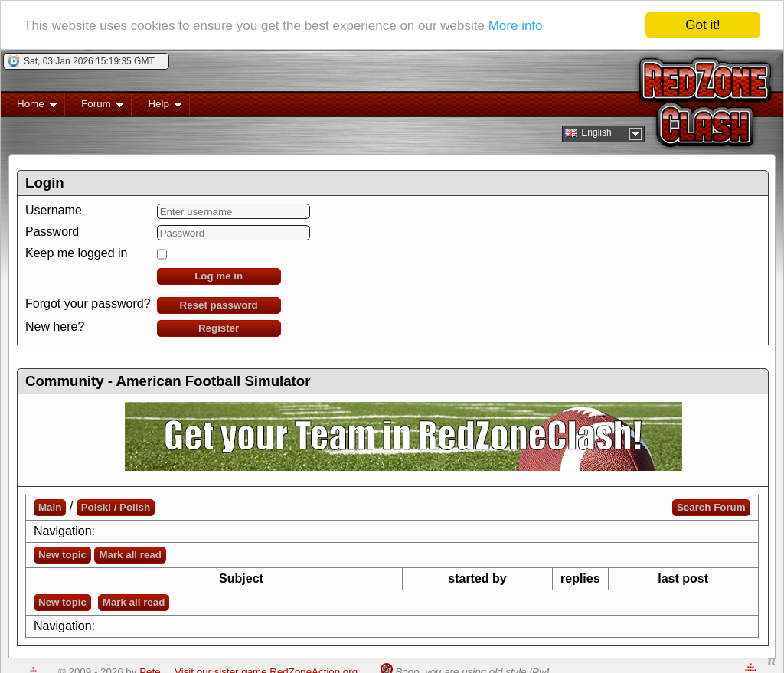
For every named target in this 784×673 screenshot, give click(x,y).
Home (29, 107)
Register (219, 328)
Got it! (702, 25)
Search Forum (711, 507)
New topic (62, 555)
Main (50, 507)
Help (157, 107)
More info (516, 26)
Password (52, 232)
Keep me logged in (76, 253)
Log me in (219, 276)
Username (54, 210)
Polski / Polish (116, 507)
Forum (94, 107)
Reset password (219, 305)
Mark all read (130, 555)
